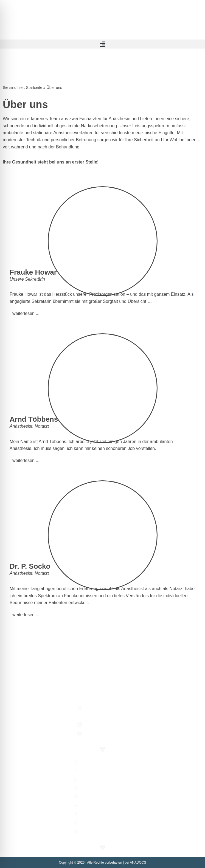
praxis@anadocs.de (108, 733)
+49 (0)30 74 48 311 (108, 724)
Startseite (34, 88)
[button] (103, 44)
